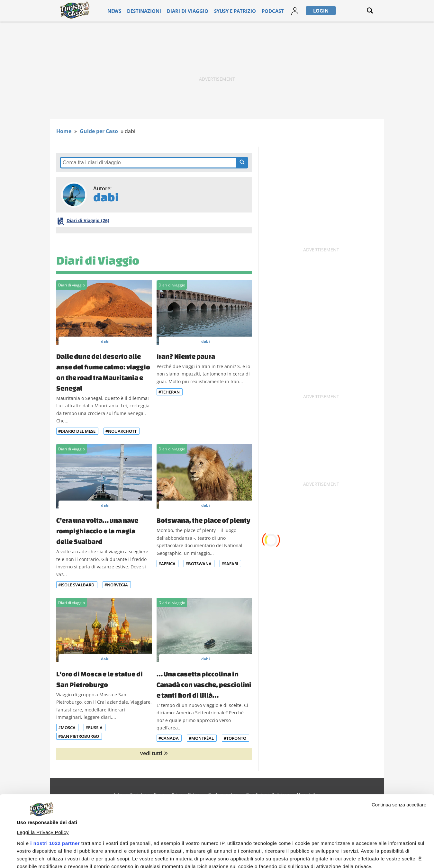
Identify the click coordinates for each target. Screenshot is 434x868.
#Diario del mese (77, 431)
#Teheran (169, 392)
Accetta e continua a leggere (283, 851)
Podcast (257, 11)
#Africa (167, 564)
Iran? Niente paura (186, 356)
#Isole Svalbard (76, 585)
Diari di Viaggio (98, 260)
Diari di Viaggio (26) (87, 220)
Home (64, 131)
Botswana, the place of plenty (203, 520)
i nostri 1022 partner (55, 777)
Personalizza (378, 852)
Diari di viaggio (185, 11)
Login (302, 11)
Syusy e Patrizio (225, 11)
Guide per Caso (99, 131)
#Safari (230, 564)
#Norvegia (116, 585)
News (123, 11)
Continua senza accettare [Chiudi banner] (399, 738)
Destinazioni (149, 11)
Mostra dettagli (34, 837)
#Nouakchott (121, 431)
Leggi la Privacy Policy (43, 766)
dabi (105, 341)
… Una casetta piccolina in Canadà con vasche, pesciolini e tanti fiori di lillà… (204, 684)
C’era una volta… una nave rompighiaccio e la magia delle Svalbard (97, 531)
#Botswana (199, 564)
